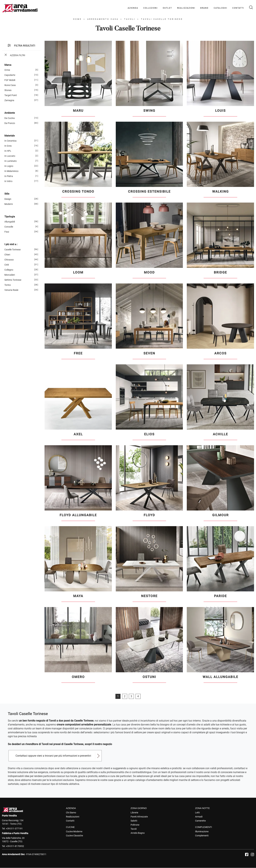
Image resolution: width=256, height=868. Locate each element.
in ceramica (10, 141)
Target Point (11, 95)
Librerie (134, 813)
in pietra (9, 176)
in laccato (10, 156)
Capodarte (10, 75)
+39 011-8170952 (15, 846)
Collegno (9, 270)
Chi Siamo (71, 813)
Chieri (7, 255)
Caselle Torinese (12, 250)
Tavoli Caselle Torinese (162, 19)
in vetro (8, 181)
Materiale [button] (10, 136)
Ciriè (7, 265)
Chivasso (9, 260)
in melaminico (11, 171)
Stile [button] (7, 194)
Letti (197, 813)
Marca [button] (8, 65)
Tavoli (130, 19)
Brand (204, 8)
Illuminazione (202, 831)
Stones (8, 90)
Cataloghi (220, 8)
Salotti (134, 821)
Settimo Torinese (13, 280)
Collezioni (150, 8)
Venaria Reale (11, 290)
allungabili (10, 222)
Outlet (167, 8)
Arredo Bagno (138, 833)
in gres (8, 146)
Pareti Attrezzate (139, 817)
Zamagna (9, 100)
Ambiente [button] (10, 113)
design (8, 199)
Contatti (238, 8)
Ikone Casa (10, 85)
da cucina (10, 118)
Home (77, 19)
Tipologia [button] (10, 217)
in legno (9, 166)
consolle (9, 227)
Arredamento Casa (103, 19)
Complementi (202, 836)
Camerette (200, 821)
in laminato (11, 161)
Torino (8, 285)
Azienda (133, 8)
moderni (9, 204)
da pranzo (10, 123)
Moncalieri (10, 275)
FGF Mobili (10, 80)
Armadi (199, 817)
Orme (7, 70)
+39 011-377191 (14, 829)
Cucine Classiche (74, 836)
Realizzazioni (186, 8)
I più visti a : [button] (11, 244)
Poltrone (135, 825)
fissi (7, 232)
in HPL (8, 151)
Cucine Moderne (74, 831)
